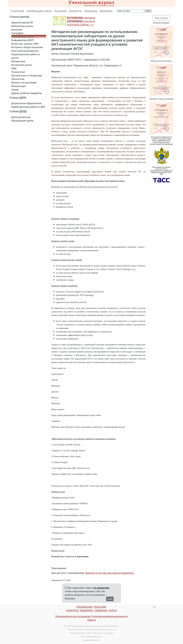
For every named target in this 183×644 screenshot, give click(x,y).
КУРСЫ (113, 610)
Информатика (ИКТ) (23, 40)
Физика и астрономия (24, 83)
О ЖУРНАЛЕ (18, 11)
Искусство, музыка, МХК (25, 44)
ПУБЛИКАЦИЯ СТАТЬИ (39, 11)
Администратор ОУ (22, 23)
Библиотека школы (22, 26)
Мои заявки (161, 18)
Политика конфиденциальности (110, 616)
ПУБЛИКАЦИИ (84, 607)
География (17, 33)
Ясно (110, 599)
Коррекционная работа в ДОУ (28, 107)
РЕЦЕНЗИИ (60, 11)
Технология (18, 79)
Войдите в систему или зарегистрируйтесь (110, 573)
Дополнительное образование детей (22, 119)
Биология (17, 30)
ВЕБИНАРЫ (106, 11)
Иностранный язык (22, 37)
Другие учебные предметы (27, 93)
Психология (18, 72)
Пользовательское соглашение (73, 616)
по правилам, (102, 588)
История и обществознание (27, 47)
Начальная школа (22, 65)
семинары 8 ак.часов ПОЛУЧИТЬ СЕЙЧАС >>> (81, 21)
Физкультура (19, 86)
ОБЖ (14, 68)
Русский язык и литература (27, 75)
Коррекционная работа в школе (26, 56)
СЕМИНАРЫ (91, 11)
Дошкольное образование (26, 103)
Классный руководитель (25, 51)
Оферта (92, 620)
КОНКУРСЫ (75, 11)
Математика (18, 61)
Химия (15, 90)
